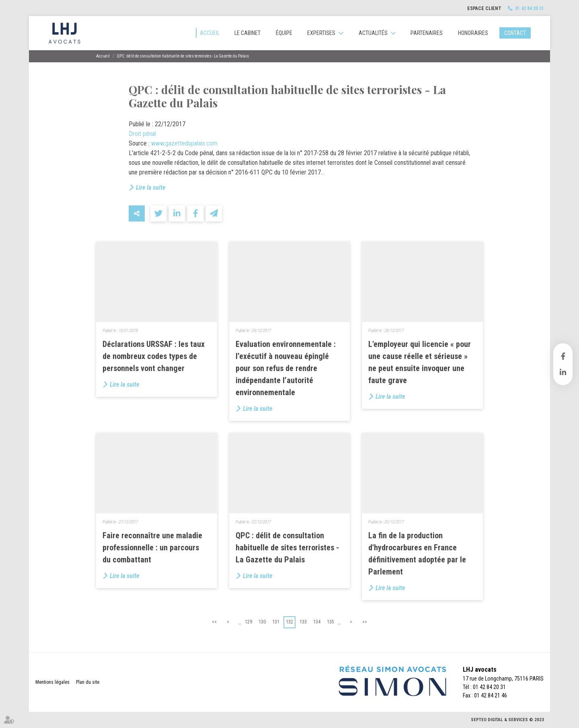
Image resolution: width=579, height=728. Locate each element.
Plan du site (88, 682)
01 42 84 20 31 (530, 8)
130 (262, 622)
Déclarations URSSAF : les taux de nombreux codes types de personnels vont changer (154, 356)
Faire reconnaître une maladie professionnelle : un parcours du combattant (152, 548)
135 (331, 622)
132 (289, 622)
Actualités (373, 33)
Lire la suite (151, 188)
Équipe (284, 33)
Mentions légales (52, 682)
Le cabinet (247, 33)
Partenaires (427, 33)
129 (248, 622)
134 (317, 622)
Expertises (321, 33)
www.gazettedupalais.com (184, 143)
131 (276, 622)
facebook (563, 356)
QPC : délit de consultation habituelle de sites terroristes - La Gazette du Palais (183, 56)
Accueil (210, 33)
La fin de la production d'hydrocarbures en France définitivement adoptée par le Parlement (417, 554)
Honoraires (473, 33)
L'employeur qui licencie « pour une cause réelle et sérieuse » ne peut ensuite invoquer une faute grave (420, 362)
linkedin (563, 372)
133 (303, 622)
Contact (515, 33)
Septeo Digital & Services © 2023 (507, 720)
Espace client (484, 8)
